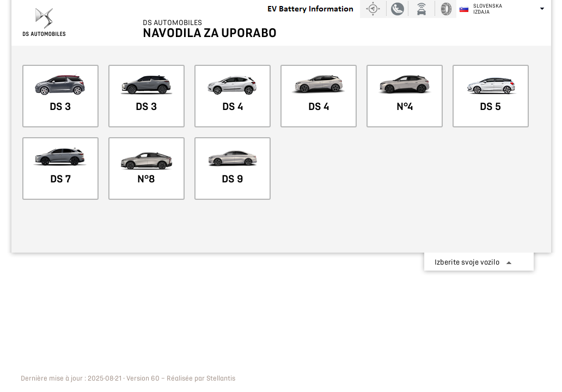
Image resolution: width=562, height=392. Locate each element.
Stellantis (221, 378)
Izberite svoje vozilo (467, 262)
